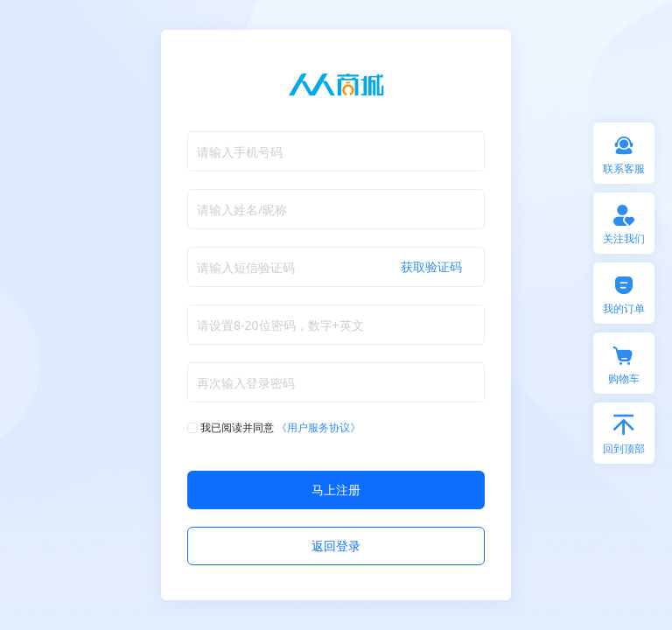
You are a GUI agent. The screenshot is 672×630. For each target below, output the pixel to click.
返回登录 (336, 546)
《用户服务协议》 (318, 427)
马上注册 (336, 490)
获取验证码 (431, 266)
